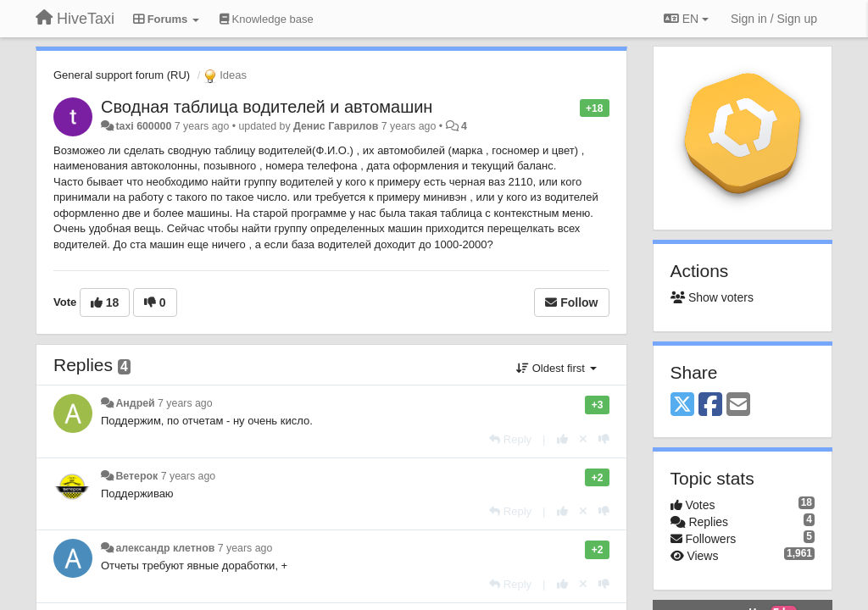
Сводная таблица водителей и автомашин (267, 107)
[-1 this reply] (604, 439)
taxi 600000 (143, 126)
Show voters (712, 297)
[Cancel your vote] (583, 439)
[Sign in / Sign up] (774, 19)
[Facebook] (710, 405)
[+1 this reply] (562, 439)
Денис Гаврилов (336, 126)
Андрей (135, 403)
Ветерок (136, 476)
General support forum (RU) (122, 75)
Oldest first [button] (556, 368)
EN (686, 19)
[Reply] (510, 439)
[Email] (738, 405)
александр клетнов (165, 548)
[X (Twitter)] (682, 405)
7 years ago (185, 403)
